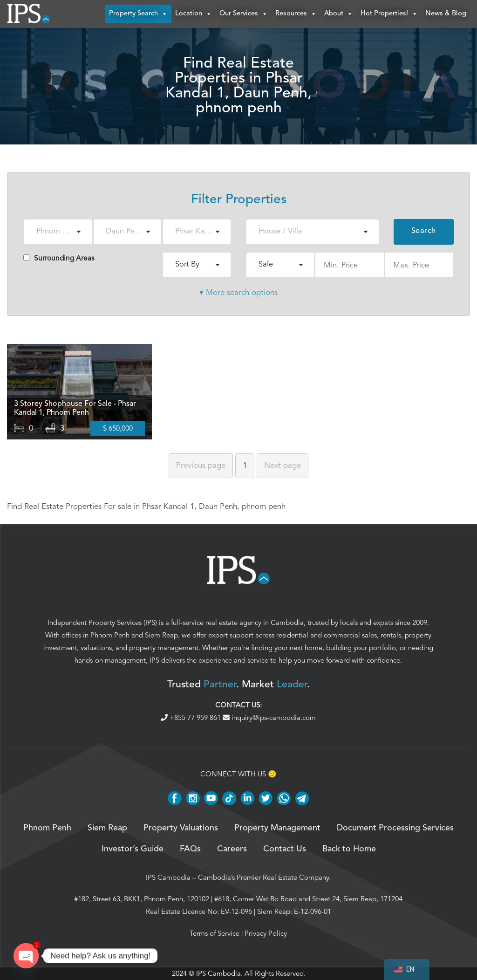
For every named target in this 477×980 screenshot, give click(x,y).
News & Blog (446, 14)
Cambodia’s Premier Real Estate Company (263, 877)
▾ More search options (238, 292)
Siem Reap (161, 636)
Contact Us (285, 849)
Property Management (277, 828)
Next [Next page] (283, 465)
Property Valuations (181, 828)
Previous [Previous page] (201, 465)
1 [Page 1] (245, 465)
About (339, 14)
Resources (296, 14)
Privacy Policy (266, 933)
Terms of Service (215, 933)
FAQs (190, 849)
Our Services (244, 14)
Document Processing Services (395, 828)
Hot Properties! (389, 14)
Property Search (138, 14)
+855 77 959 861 (192, 718)
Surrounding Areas (59, 258)
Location (194, 14)
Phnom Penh (110, 636)
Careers (232, 849)
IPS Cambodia (168, 877)
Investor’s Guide (133, 849)
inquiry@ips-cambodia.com (269, 718)
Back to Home (349, 849)
